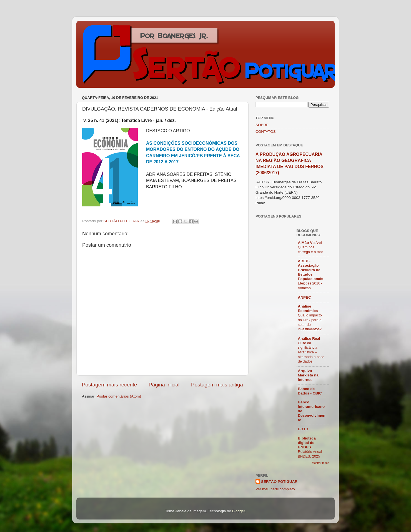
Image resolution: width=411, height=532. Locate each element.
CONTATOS (266, 132)
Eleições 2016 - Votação (310, 286)
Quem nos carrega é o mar (310, 249)
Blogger (239, 511)
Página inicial (164, 385)
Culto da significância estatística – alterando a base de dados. (311, 352)
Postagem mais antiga (217, 385)
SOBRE (262, 125)
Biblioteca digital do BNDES (307, 443)
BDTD (303, 429)
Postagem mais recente (109, 385)
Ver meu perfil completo (275, 489)
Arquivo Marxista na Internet (308, 375)
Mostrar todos (320, 463)
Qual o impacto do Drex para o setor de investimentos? (310, 322)
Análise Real (309, 339)
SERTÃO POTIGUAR (279, 482)
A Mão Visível (310, 243)
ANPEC (305, 297)
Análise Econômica (308, 309)
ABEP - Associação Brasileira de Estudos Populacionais (311, 270)
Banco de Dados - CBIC (310, 391)
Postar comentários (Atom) (119, 396)
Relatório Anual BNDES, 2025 (310, 454)
